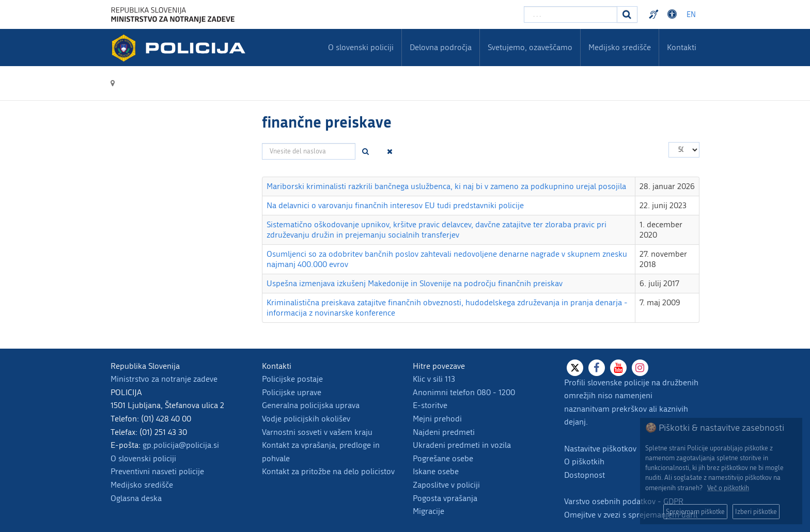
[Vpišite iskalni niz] (571, 14)
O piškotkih (584, 461)
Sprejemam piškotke (695, 512)
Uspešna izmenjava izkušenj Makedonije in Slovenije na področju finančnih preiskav (415, 283)
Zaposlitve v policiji (446, 485)
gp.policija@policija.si (181, 445)
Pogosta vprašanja (445, 498)
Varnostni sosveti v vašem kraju (317, 432)
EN (691, 15)
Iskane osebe (436, 471)
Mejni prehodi (437, 419)
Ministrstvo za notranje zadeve (164, 379)
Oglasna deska (136, 498)
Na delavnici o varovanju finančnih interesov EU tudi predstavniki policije (395, 205)
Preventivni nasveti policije (157, 471)
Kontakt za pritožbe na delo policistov (328, 471)
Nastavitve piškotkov (600, 449)
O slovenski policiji (143, 458)
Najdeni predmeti (444, 432)
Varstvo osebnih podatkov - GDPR (624, 501)
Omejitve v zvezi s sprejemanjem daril (631, 515)
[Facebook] (597, 368)
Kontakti (682, 47)
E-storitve (430, 405)
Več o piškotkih (728, 488)
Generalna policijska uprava (311, 405)
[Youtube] (618, 368)
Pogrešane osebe (443, 458)
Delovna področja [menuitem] (441, 47)
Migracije (429, 511)
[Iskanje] (627, 14)
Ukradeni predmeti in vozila (462, 445)
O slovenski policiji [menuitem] (361, 47)
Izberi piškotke (756, 512)
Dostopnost (585, 475)
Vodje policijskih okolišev (306, 419)
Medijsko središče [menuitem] (620, 47)
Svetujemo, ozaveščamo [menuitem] (530, 47)
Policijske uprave (292, 392)
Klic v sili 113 (434, 379)
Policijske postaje (292, 379)
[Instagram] (640, 368)
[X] (575, 368)
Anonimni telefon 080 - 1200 (464, 392)
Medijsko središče (142, 485)
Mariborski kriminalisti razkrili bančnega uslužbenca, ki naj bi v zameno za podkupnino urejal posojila (446, 186)
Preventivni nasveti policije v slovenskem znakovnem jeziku (655, 14)
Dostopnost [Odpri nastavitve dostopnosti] (674, 14)
